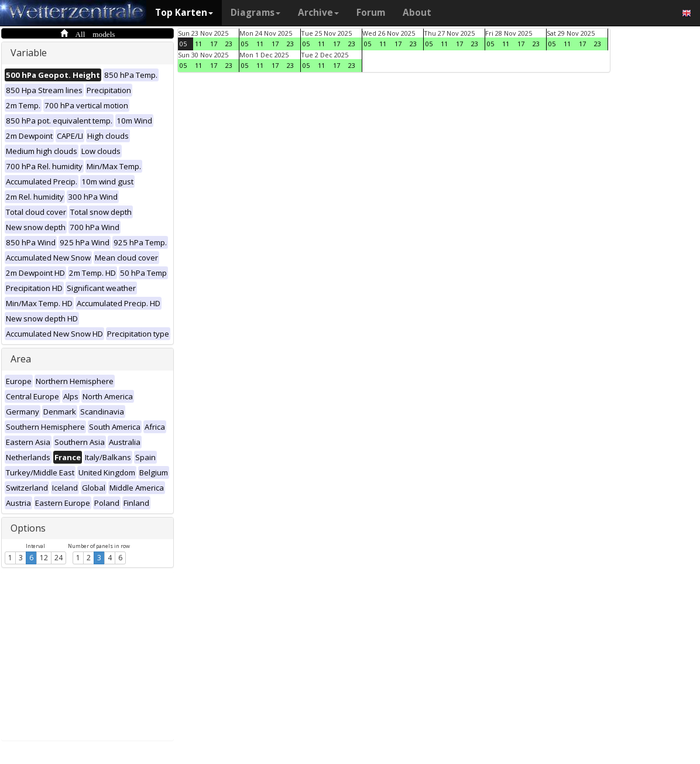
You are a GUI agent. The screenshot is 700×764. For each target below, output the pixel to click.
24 (59, 558)
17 (214, 44)
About (417, 13)
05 (183, 44)
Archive (318, 13)
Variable (29, 53)
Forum (371, 13)
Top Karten (184, 13)
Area (21, 359)
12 (44, 558)
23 (229, 44)
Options (28, 528)
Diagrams (255, 13)
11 (198, 44)
